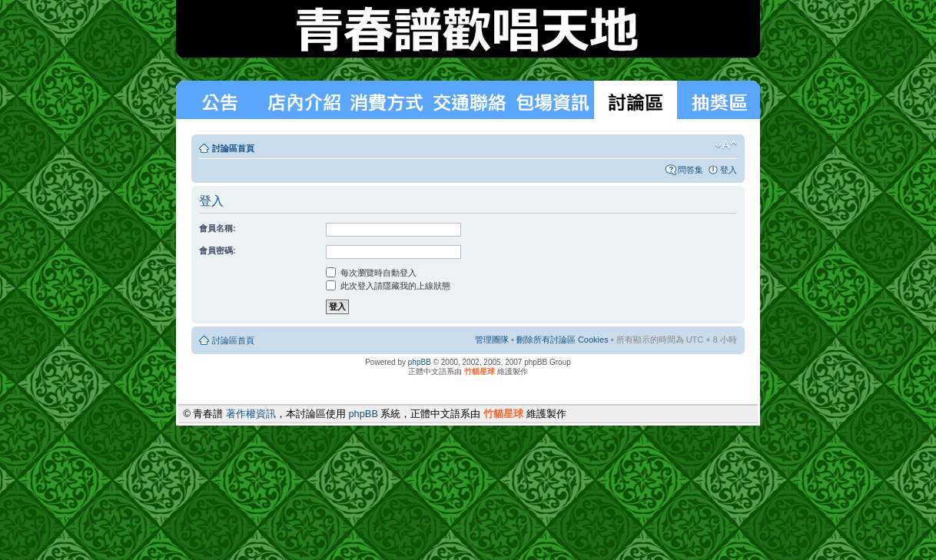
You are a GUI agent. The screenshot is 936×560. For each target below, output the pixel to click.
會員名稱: (217, 228)
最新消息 (219, 100)
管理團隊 (492, 340)
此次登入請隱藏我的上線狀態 (388, 286)
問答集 (690, 170)
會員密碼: (217, 250)
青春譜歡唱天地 (468, 29)
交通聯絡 (470, 100)
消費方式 (304, 100)
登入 (729, 170)
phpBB (420, 362)
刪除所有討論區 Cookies (563, 340)
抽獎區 (719, 100)
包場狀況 (553, 100)
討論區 (636, 100)
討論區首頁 (233, 148)
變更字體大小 (726, 145)
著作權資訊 (251, 414)
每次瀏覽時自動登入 (371, 273)
